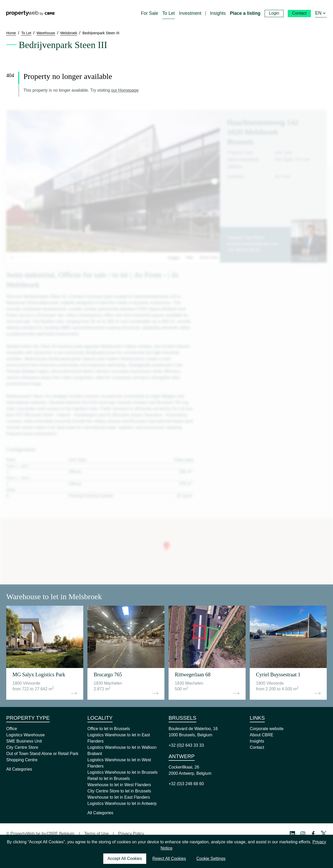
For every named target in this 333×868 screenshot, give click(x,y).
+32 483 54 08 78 (243, 250)
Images (174, 257)
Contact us (309, 259)
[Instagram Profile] (303, 834)
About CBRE (262, 735)
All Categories (19, 769)
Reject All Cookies (169, 859)
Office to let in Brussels (109, 729)
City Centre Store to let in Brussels (119, 791)
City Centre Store (22, 747)
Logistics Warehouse (25, 735)
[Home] (30, 13)
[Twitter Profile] (324, 834)
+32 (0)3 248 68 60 (186, 784)
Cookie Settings (211, 859)
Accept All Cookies (125, 859)
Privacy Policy (131, 834)
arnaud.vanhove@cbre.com (253, 244)
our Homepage (125, 90)
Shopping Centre (22, 760)
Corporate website (267, 729)
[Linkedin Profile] (292, 834)
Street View (209, 257)
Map (190, 257)
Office (12, 729)
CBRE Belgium (60, 834)
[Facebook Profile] (313, 834)
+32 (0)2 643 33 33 (186, 745)
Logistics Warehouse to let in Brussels (123, 772)
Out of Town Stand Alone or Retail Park (42, 754)
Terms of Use (97, 834)
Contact (257, 747)
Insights (257, 741)
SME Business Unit (24, 741)
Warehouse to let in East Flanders (119, 797)
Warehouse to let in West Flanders (119, 785)
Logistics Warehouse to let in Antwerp (122, 803)
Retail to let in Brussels (109, 779)
